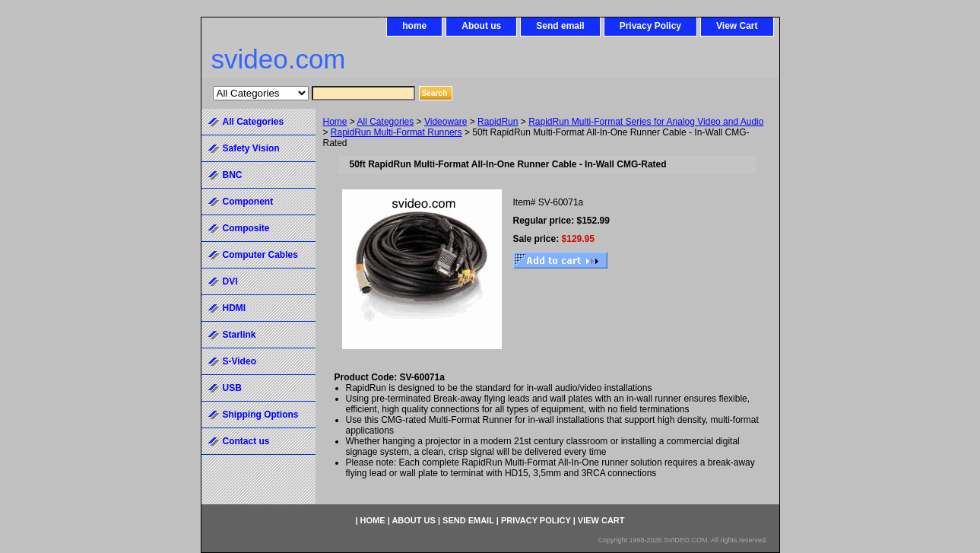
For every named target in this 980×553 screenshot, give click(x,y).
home (414, 26)
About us (481, 26)
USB (232, 388)
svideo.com (279, 59)
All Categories (386, 122)
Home (335, 122)
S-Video (239, 361)
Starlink (239, 335)
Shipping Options (261, 415)
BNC (233, 175)
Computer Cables (260, 255)
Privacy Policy (650, 26)
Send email (560, 26)
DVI (230, 281)
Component (248, 202)
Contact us (246, 441)
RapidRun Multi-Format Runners (396, 132)
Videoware (446, 122)
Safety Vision (251, 148)
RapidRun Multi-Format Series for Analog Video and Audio (646, 122)
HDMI (235, 308)
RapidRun (498, 122)
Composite (246, 228)
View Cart (737, 26)
